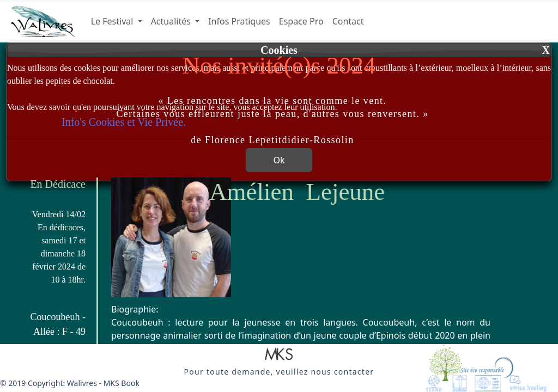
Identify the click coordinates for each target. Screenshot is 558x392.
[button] (279, 355)
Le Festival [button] (113, 21)
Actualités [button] (172, 21)
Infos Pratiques (239, 21)
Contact (348, 21)
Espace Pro (301, 21)
